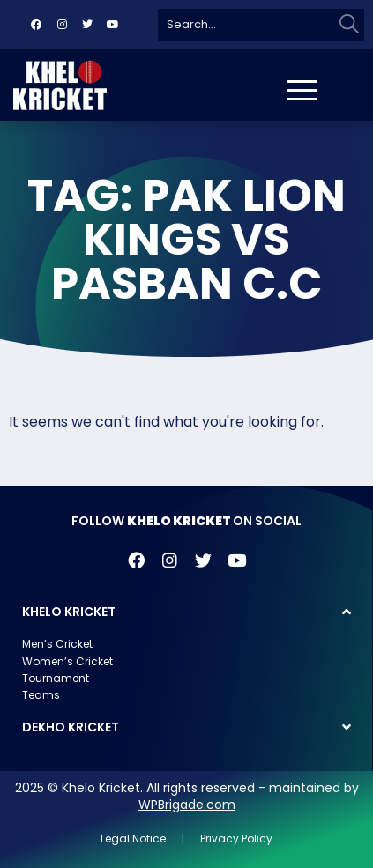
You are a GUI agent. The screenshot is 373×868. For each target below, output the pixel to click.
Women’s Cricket (67, 661)
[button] (186, 612)
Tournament (56, 678)
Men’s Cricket (57, 644)
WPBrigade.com (187, 805)
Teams (41, 695)
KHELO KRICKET (69, 612)
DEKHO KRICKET (71, 727)
